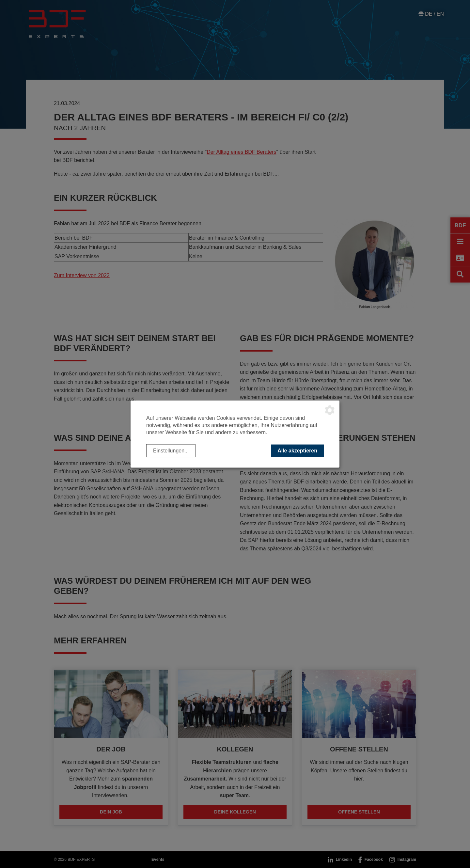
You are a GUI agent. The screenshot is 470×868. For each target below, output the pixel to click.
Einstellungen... (171, 450)
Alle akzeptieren (297, 450)
